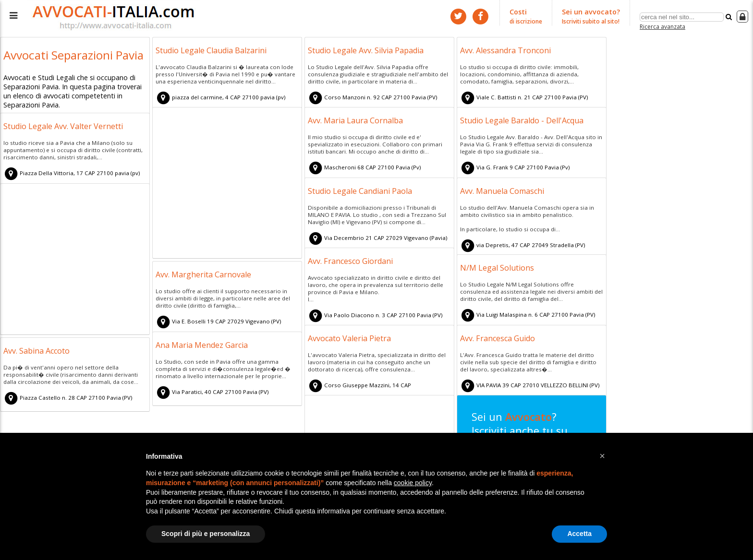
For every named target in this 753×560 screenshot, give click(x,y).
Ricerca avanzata (662, 26)
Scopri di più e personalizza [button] (206, 534)
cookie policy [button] (413, 483)
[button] (602, 456)
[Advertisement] (227, 184)
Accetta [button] (579, 534)
